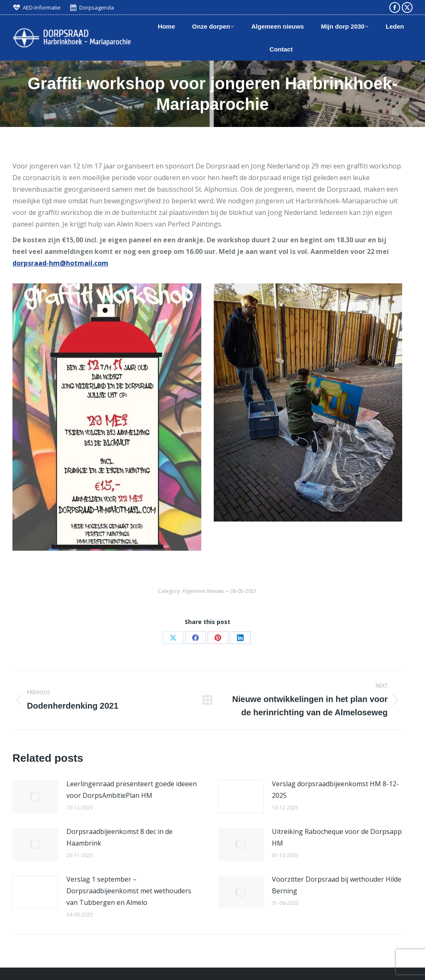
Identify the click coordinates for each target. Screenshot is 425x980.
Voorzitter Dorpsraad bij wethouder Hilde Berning (337, 885)
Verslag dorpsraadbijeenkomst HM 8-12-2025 (335, 790)
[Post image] (35, 797)
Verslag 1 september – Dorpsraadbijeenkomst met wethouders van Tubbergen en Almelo (129, 891)
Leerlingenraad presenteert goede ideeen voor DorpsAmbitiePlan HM (132, 790)
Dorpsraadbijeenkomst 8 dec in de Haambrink (120, 837)
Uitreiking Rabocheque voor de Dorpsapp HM (337, 837)
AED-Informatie (42, 7)
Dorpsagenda (97, 7)
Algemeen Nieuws (203, 591)
